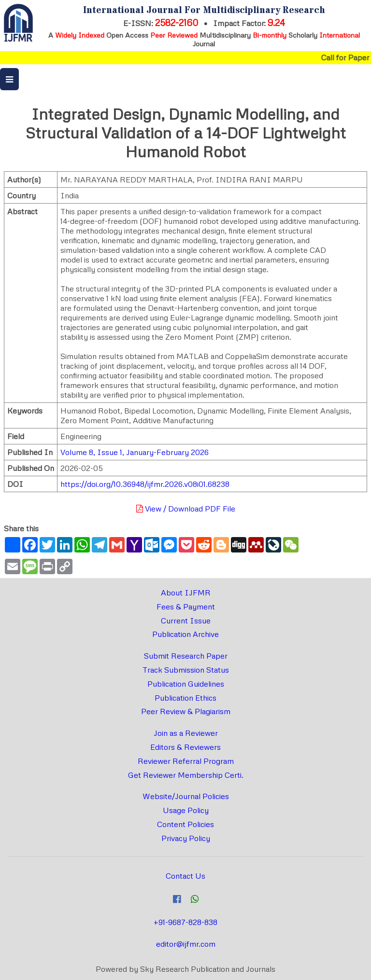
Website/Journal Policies (186, 796)
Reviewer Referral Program (186, 761)
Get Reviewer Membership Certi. (186, 775)
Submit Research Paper (186, 656)
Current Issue (186, 621)
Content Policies (185, 824)
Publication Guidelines (186, 684)
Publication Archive (185, 634)
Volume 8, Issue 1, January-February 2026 (135, 452)
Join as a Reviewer (186, 733)
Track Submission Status (186, 670)
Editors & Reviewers (185, 747)
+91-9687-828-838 (185, 922)
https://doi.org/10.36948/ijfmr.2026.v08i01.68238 (145, 484)
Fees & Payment (186, 607)
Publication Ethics (185, 698)
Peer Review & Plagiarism (186, 711)
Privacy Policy (186, 838)
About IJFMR (186, 593)
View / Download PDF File (186, 509)
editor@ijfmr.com (186, 944)
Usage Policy (186, 810)
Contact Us (185, 876)
